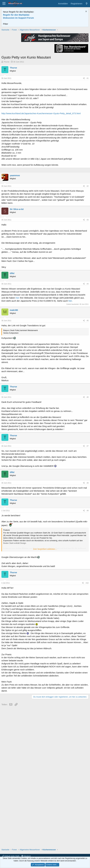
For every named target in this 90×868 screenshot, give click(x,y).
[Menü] (4, 4)
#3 (88, 306)
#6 (88, 484)
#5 (88, 407)
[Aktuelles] (87, 4)
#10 (87, 669)
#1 (88, 119)
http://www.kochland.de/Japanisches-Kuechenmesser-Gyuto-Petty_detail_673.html (41, 154)
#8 (88, 569)
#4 (88, 370)
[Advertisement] (45, 49)
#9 (88, 597)
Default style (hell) (11, 856)
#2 (88, 273)
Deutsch (26, 856)
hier (17, 384)
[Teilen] (84, 119)
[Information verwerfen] (86, 12)
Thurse (6, 103)
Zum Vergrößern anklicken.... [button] (45, 636)
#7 (88, 533)
